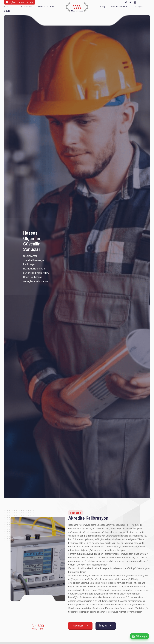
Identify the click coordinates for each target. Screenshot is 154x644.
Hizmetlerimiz (46, 6)
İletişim (139, 6)
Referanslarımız (120, 6)
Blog (102, 6)
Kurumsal (27, 6)
